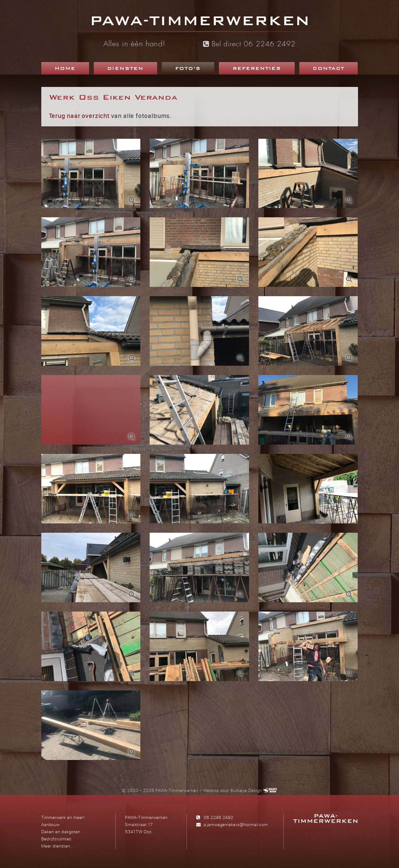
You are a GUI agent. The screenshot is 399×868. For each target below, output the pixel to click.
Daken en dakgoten (61, 832)
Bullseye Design (246, 790)
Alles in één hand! (134, 44)
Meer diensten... (58, 846)
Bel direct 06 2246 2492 (249, 44)
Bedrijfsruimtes (56, 839)
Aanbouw (50, 824)
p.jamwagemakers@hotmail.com (236, 824)
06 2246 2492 (219, 817)
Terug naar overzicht (79, 115)
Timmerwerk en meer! (63, 817)
